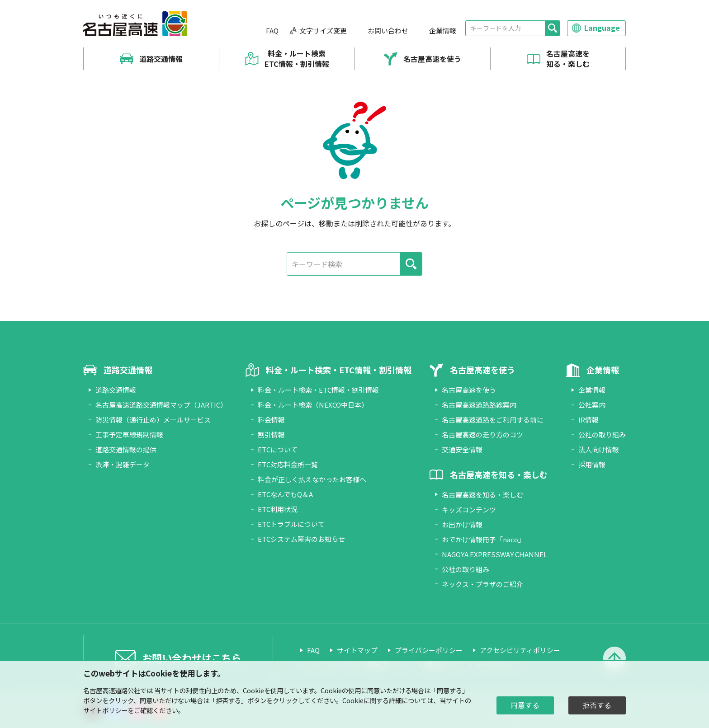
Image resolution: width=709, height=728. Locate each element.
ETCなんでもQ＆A (285, 494)
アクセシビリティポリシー (520, 650)
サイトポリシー (105, 710)
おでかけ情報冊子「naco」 (483, 539)
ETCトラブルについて (291, 524)
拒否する (597, 705)
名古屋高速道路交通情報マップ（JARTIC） (161, 405)
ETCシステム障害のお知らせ (301, 539)
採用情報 (592, 464)
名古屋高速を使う (432, 59)
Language (602, 28)
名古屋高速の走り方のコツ (482, 434)
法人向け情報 (599, 449)
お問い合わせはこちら (192, 658)
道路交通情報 (161, 59)
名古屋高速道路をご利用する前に (493, 420)
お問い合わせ (388, 31)
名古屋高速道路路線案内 (479, 405)
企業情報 (443, 31)
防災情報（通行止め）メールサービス (153, 420)
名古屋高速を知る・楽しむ (568, 59)
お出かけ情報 (462, 524)
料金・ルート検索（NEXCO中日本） (313, 405)
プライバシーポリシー (429, 650)
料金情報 (271, 420)
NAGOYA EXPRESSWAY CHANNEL (494, 554)
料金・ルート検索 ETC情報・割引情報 (297, 59)
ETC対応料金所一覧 (288, 464)
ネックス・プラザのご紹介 (482, 584)
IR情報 (588, 420)
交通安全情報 (462, 449)
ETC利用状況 (278, 509)
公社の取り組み (466, 569)
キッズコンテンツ (469, 510)
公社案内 (592, 405)
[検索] (552, 28)
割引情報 (271, 434)
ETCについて (278, 449)
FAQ (272, 31)
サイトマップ (357, 650)
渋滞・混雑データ (123, 464)
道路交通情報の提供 (126, 449)
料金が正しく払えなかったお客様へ (312, 479)
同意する (525, 705)
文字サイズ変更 (323, 31)
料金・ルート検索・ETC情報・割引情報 (318, 390)
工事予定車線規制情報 (129, 434)
